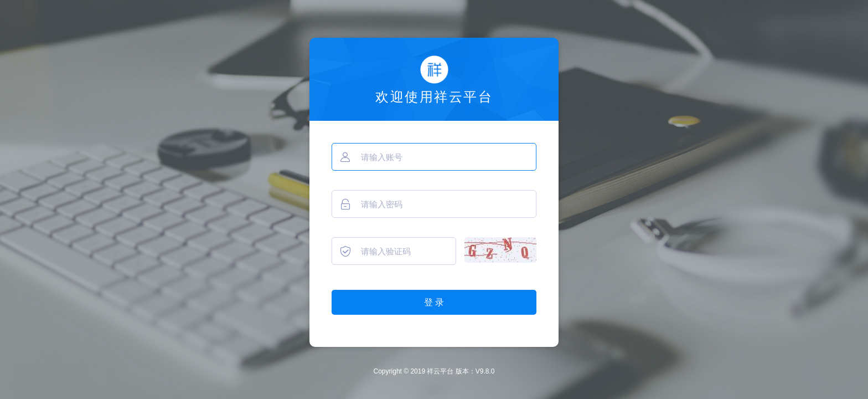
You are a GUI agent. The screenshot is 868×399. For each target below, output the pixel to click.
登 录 (434, 302)
